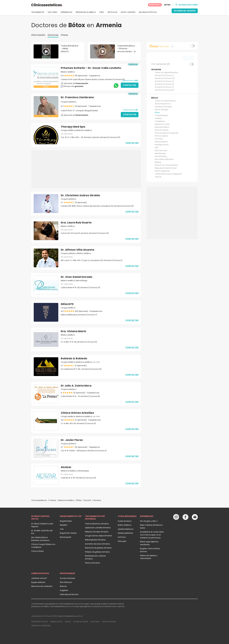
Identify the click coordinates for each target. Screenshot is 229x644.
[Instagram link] (176, 518)
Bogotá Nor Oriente (68, 533)
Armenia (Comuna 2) (164, 81)
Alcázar (66, 467)
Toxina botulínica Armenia (97, 524)
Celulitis (158, 118)
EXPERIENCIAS (67, 12)
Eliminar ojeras (161, 136)
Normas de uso (56, 622)
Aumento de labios (163, 107)
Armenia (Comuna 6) (164, 84)
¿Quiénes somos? (39, 578)
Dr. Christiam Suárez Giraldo (80, 195)
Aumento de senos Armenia (97, 544)
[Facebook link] (185, 518)
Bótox (157, 112)
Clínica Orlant (37, 551)
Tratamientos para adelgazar (168, 174)
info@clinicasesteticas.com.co (70, 616)
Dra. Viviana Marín (73, 331)
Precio (64, 35)
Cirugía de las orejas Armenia (98, 536)
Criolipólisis (160, 121)
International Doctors (69, 594)
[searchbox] (166, 58)
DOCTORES (53, 12)
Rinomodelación (162, 171)
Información (38, 35)
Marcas (63, 586)
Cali (62, 529)
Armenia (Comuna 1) (164, 75)
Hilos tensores (161, 150)
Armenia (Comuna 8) (164, 90)
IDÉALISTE (67, 304)
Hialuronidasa (161, 142)
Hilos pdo (122, 541)
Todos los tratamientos (165, 101)
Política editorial (109, 622)
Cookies (68, 622)
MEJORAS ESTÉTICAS (148, 12)
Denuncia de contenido (42, 586)
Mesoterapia (160, 153)
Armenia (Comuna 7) (164, 87)
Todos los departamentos (166, 72)
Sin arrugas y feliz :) (149, 521)
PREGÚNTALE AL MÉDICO (86, 12)
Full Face (159, 139)
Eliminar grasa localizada (166, 133)
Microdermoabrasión (164, 159)
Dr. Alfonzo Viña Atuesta (77, 250)
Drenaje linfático (162, 127)
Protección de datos (40, 622)
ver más (96, 362)
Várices (158, 177)
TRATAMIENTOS (38, 12)
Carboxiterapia (162, 115)
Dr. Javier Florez (72, 440)
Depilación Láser (162, 124)
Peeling (158, 162)
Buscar (189, 58)
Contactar (130, 85)
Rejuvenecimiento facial (166, 168)
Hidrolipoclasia (162, 145)
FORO (102, 12)
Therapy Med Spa (73, 127)
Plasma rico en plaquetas (166, 165)
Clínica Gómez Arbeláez (77, 413)
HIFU (157, 148)
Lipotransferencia (126, 529)
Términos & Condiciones (41, 626)
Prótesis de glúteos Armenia (97, 552)
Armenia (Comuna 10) (165, 78)
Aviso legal (95, 622)
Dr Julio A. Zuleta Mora (76, 386)
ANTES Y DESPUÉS (128, 12)
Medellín (64, 525)
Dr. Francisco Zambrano (77, 97)
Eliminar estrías (162, 130)
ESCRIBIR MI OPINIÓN (185, 11)
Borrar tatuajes (161, 110)
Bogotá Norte (66, 521)
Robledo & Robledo (74, 358)
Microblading (161, 156)
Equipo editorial (38, 582)
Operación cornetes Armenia (98, 528)
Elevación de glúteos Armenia (98, 548)
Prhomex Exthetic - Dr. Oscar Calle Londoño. (91, 68)
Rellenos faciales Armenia (97, 532)
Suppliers (64, 590)
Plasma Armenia (92, 563)
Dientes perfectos (125, 533)
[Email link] (195, 517)
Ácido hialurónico (163, 104)
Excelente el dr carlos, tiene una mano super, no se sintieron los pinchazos (152, 535)
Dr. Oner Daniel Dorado (77, 277)
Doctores (53, 35)
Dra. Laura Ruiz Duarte (76, 222)
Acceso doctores (67, 578)
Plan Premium (66, 582)
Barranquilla (66, 537)
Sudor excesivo (125, 521)
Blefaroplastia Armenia (95, 540)
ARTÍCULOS (112, 12)
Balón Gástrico (125, 525)
